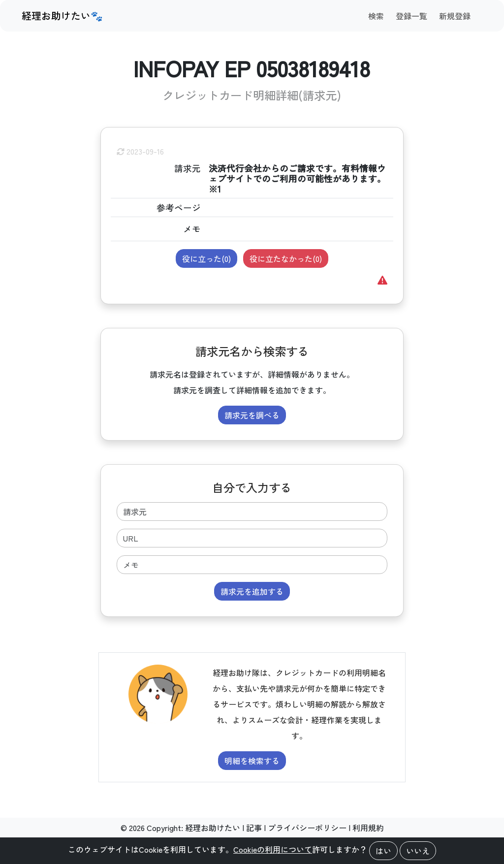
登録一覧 (411, 16)
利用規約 (368, 828)
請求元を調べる (252, 415)
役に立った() (206, 258)
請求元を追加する (252, 591)
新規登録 (455, 16)
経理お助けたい (213, 828)
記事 (254, 828)
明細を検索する (252, 761)
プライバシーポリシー (307, 828)
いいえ (418, 851)
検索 (376, 16)
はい (383, 851)
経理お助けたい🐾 (62, 16)
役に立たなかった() (286, 258)
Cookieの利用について (273, 849)
